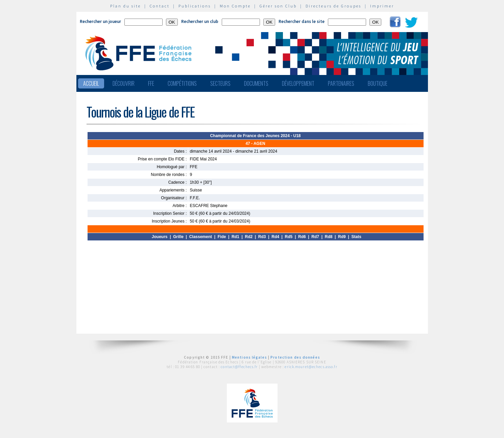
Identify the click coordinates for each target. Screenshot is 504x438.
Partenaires (341, 83)
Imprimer (382, 6)
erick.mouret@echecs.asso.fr (311, 367)
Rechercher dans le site (302, 21)
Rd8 (329, 237)
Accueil (91, 83)
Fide (222, 237)
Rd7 (315, 237)
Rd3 (262, 237)
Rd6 (302, 237)
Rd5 (289, 237)
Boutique (378, 83)
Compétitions (182, 83)
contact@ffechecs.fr (239, 367)
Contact (160, 6)
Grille (178, 237)
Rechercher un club (200, 21)
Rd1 (235, 237)
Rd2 (249, 237)
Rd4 (275, 237)
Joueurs (160, 237)
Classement (201, 237)
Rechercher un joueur (100, 21)
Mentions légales (249, 357)
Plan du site (126, 6)
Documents (256, 83)
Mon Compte (235, 6)
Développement (298, 83)
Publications (195, 6)
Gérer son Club (278, 6)
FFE (151, 83)
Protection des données (295, 357)
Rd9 (342, 237)
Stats (356, 237)
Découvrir (124, 83)
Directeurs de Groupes (333, 6)
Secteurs (220, 83)
